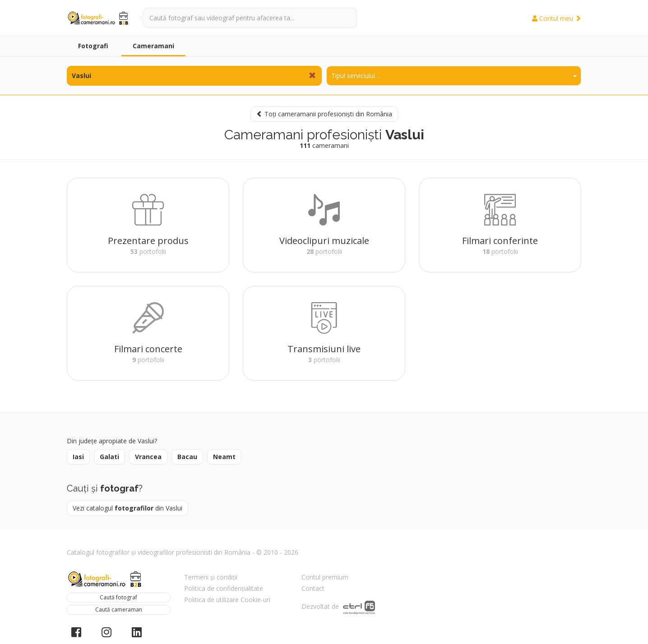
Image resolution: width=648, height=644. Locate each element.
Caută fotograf (118, 597)
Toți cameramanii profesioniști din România (324, 114)
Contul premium (325, 577)
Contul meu (557, 18)
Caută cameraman (119, 609)
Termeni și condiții (211, 577)
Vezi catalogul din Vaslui (127, 508)
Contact (313, 588)
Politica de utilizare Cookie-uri (227, 600)
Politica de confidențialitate (224, 588)
